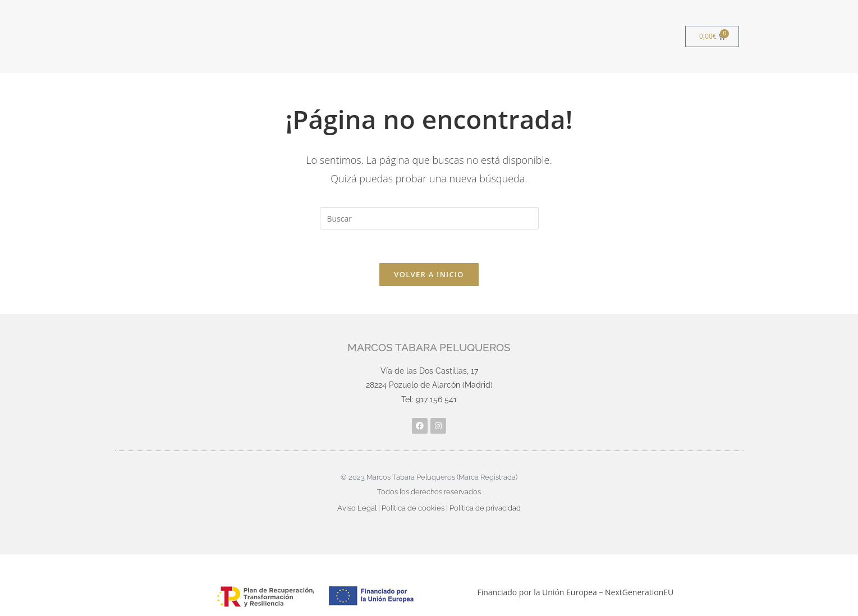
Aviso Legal (357, 508)
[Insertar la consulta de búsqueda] (429, 218)
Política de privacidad (485, 508)
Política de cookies (413, 508)
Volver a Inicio (429, 274)
